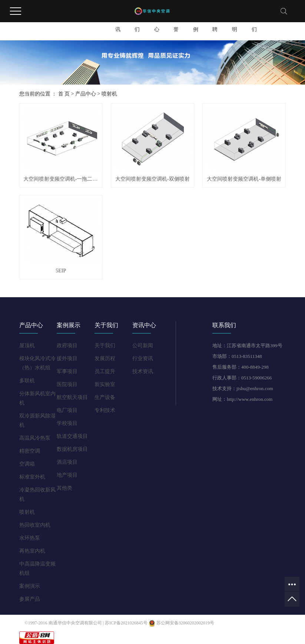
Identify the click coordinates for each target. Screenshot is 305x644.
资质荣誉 (176, 23)
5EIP (61, 271)
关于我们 (137, 23)
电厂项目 (67, 410)
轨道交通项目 (72, 436)
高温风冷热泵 (35, 438)
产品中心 (157, 23)
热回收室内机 (35, 525)
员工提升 (105, 371)
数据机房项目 (72, 449)
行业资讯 (143, 358)
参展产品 (30, 599)
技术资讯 (143, 371)
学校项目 (67, 423)
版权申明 (235, 23)
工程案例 (196, 23)
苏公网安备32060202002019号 (181, 623)
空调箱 (27, 464)
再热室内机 (32, 551)
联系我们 (254, 23)
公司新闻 (143, 346)
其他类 (64, 488)
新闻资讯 (118, 23)
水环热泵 (30, 538)
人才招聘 (215, 23)
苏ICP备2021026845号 (126, 623)
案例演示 (30, 586)
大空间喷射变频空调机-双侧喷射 (152, 179)
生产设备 (105, 397)
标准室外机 (32, 477)
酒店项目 (67, 462)
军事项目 (67, 371)
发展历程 (105, 358)
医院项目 (67, 384)
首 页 (64, 94)
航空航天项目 (72, 397)
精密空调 (30, 451)
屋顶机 (27, 346)
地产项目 (67, 475)
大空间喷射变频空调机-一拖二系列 (61, 179)
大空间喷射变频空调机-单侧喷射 (244, 179)
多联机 (27, 381)
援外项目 (67, 358)
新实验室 (105, 384)
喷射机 (109, 94)
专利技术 (105, 410)
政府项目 (67, 346)
